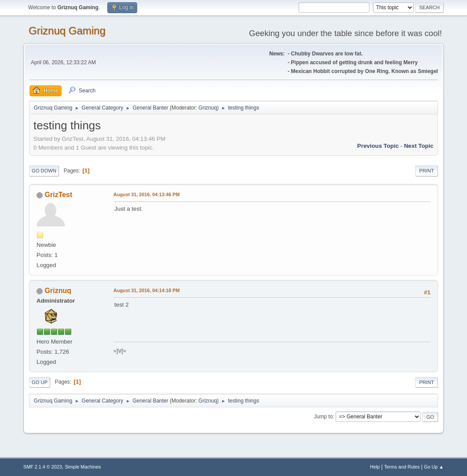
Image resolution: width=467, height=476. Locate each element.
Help (375, 467)
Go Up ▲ (434, 467)
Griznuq (208, 108)
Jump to (323, 417)
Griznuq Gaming (67, 31)
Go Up (40, 382)
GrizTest (59, 195)
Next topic (419, 146)
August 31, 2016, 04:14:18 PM (146, 290)
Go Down (44, 171)
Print (427, 171)
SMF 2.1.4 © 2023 (43, 467)
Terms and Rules (402, 467)
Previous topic (378, 146)
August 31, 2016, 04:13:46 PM (146, 194)
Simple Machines (83, 467)
